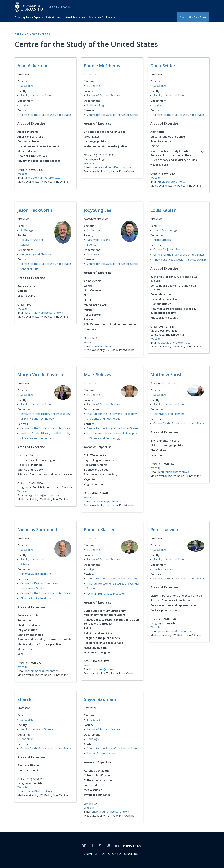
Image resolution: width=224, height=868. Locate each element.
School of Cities (30, 269)
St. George (27, 86)
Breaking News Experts (29, 17)
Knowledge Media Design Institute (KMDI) (180, 260)
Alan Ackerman (33, 66)
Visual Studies (162, 240)
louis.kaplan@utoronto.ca (174, 343)
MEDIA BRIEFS (132, 846)
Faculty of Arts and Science (37, 95)
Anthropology (96, 105)
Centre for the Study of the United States (46, 115)
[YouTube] (109, 845)
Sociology (93, 254)
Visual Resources (75, 17)
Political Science (163, 569)
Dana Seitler (163, 66)
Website (23, 174)
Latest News (54, 17)
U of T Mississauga (165, 230)
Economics (27, 739)
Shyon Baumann (101, 699)
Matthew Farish (167, 374)
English (25, 105)
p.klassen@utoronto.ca (106, 669)
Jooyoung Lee (98, 210)
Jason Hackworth (35, 210)
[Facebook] (92, 845)
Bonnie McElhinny (102, 66)
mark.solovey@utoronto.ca (109, 501)
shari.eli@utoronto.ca (39, 791)
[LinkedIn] (117, 845)
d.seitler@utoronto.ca (172, 182)
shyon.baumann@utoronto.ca (110, 812)
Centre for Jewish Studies (169, 249)
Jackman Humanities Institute (105, 594)
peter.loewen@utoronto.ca (175, 631)
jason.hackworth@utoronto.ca (44, 313)
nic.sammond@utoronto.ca (42, 671)
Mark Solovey (98, 374)
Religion (92, 569)
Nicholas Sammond (37, 529)
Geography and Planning (36, 254)
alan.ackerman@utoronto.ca (43, 178)
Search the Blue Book (193, 17)
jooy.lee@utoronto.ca (105, 346)
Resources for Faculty (102, 17)
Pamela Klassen (100, 529)
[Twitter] (84, 845)
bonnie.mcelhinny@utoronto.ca (111, 167)
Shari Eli (26, 699)
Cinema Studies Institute (36, 574)
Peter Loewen (164, 529)
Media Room (59, 7)
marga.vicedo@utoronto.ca (42, 495)
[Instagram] (100, 845)
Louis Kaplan (163, 210)
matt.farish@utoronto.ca (174, 472)
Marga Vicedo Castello (40, 374)
